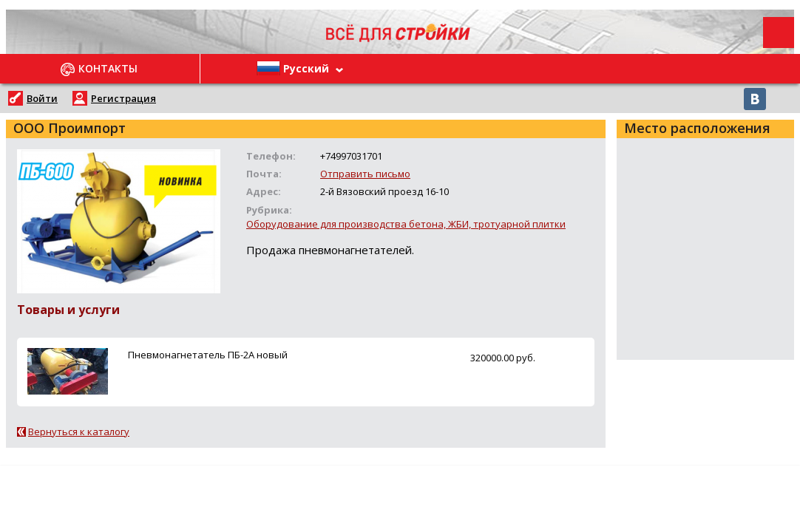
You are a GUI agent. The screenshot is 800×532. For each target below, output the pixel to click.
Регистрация (123, 98)
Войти (42, 98)
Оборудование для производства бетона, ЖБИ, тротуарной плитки (406, 224)
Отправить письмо (365, 174)
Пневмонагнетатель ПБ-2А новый (208, 355)
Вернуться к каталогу (79, 432)
